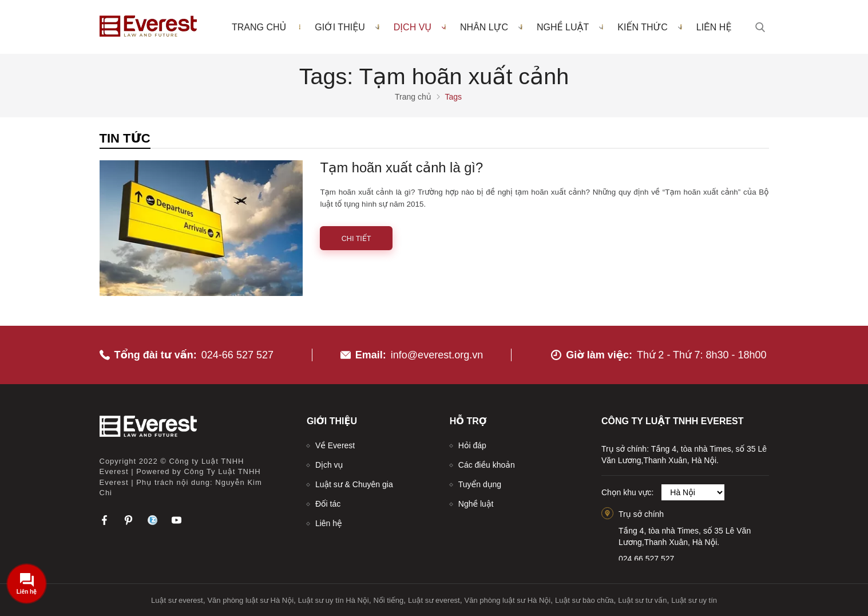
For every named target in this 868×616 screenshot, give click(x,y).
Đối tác (328, 504)
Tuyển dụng (480, 484)
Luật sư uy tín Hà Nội (334, 600)
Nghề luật (570, 27)
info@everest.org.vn (437, 355)
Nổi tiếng (389, 600)
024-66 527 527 (237, 355)
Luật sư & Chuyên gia (354, 484)
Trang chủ (259, 27)
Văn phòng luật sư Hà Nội (250, 600)
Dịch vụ (420, 27)
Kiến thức (650, 27)
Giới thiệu (347, 27)
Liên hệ (714, 27)
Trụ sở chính (641, 514)
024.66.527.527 (646, 559)
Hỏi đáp (472, 445)
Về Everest (335, 445)
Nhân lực (491, 27)
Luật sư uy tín (694, 600)
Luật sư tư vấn (642, 600)
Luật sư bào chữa (584, 600)
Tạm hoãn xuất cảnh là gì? (401, 168)
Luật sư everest (177, 600)
